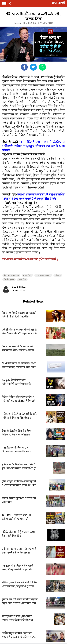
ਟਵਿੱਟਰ (58, 275)
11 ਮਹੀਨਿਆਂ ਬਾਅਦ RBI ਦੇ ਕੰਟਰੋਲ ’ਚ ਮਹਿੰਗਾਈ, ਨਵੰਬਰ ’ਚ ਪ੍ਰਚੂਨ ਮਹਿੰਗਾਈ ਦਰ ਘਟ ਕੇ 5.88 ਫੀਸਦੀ (33, 146)
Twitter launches (11, 275)
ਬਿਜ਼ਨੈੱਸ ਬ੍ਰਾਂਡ (9, 280)
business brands (43, 275)
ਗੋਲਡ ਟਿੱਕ (22, 280)
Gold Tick (27, 275)
